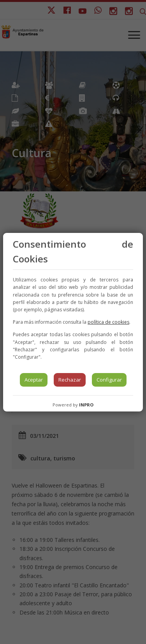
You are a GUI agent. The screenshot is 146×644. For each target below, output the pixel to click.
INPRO (86, 405)
